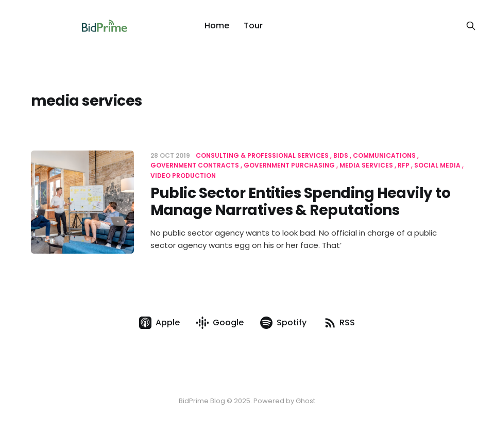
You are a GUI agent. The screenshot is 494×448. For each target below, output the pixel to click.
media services (366, 165)
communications (384, 155)
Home (217, 26)
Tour (253, 26)
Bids (341, 155)
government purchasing (289, 165)
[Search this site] (471, 26)
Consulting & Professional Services (262, 155)
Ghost (305, 401)
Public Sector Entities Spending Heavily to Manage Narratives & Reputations (300, 202)
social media (437, 165)
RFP (404, 165)
